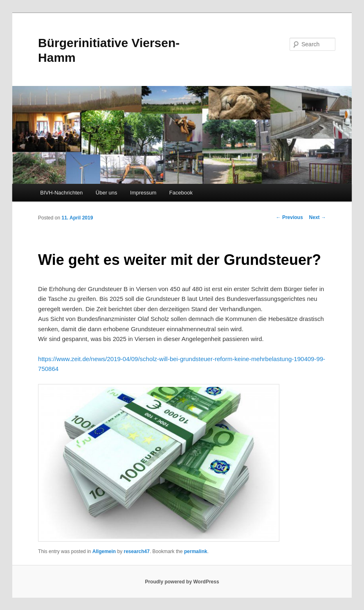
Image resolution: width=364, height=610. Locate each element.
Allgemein (104, 551)
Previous (290, 217)
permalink (196, 551)
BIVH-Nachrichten (61, 193)
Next (318, 217)
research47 (137, 551)
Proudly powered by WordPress (182, 582)
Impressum (143, 193)
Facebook (181, 193)
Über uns (107, 193)
